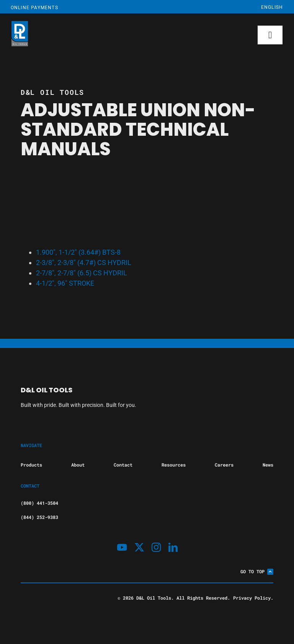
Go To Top (257, 571)
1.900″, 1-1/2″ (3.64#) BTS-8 (78, 252)
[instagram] (156, 547)
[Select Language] (258, 7)
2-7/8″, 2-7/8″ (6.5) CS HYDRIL (82, 273)
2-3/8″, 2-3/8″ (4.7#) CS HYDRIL (84, 263)
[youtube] (122, 547)
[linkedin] (173, 547)
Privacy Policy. (253, 598)
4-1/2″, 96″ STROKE (65, 283)
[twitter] (139, 547)
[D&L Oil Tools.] (100, 35)
